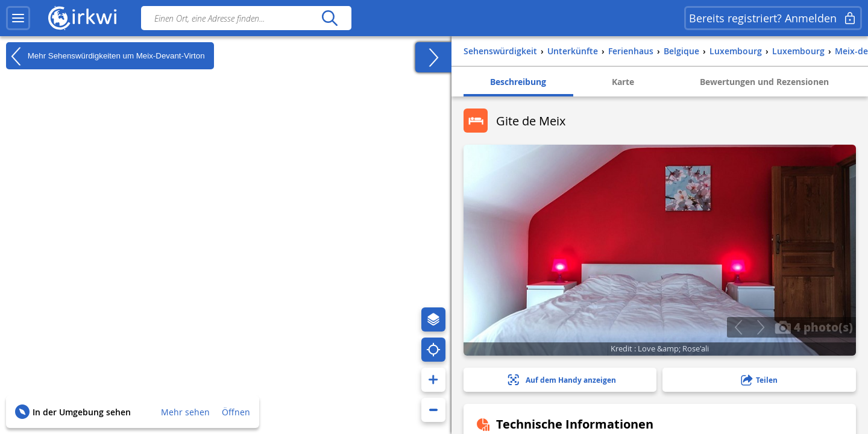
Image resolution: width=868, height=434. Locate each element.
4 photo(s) (814, 327)
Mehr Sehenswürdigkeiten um (105, 56)
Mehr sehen (185, 412)
